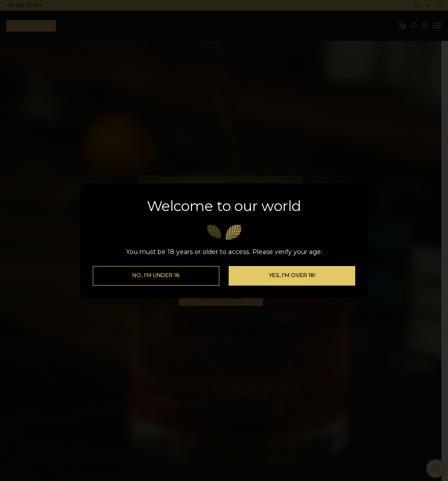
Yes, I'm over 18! (292, 275)
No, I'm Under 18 (156, 275)
